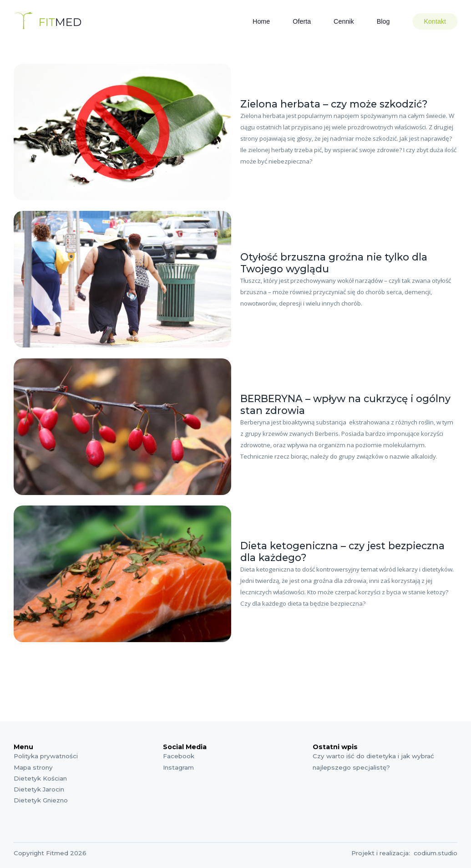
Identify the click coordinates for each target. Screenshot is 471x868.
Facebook (179, 756)
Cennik (344, 21)
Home (261, 21)
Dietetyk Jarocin (39, 789)
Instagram (178, 767)
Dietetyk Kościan (40, 778)
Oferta (302, 21)
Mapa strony (33, 767)
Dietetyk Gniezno (41, 800)
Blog (383, 21)
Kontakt (435, 21)
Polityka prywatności (46, 756)
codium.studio (436, 853)
